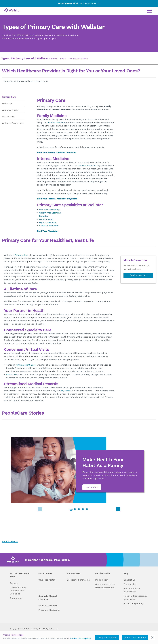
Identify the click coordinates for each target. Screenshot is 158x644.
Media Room (102, 580)
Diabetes (44, 216)
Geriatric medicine (49, 226)
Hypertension (46, 219)
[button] (118, 509)
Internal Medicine (87, 166)
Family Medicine (56, 123)
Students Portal (47, 580)
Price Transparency (134, 603)
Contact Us (129, 580)
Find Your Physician (48, 231)
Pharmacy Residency (49, 610)
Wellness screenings (50, 210)
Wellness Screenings (13, 123)
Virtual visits (13, 374)
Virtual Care (8, 117)
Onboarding (16, 598)
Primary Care (9, 97)
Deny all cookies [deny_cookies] (107, 638)
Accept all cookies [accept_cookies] (135, 638)
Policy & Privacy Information (132, 590)
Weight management (50, 213)
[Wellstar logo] (13, 10)
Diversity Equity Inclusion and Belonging (18, 591)
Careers (14, 583)
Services (53, 59)
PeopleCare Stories (78, 59)
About (63, 59)
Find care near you (79, 3)
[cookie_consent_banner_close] (152, 638)
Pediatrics (7, 103)
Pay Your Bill (130, 584)
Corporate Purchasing (78, 580)
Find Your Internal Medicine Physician (57, 199)
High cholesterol (48, 222)
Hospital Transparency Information (135, 597)
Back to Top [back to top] (10, 541)
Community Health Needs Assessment (105, 586)
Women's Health (11, 110)
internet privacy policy (80, 638)
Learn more (92, 487)
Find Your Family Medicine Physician (57, 153)
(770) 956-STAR (138, 275)
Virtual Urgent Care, (26, 365)
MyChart (65, 391)
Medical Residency (48, 606)
